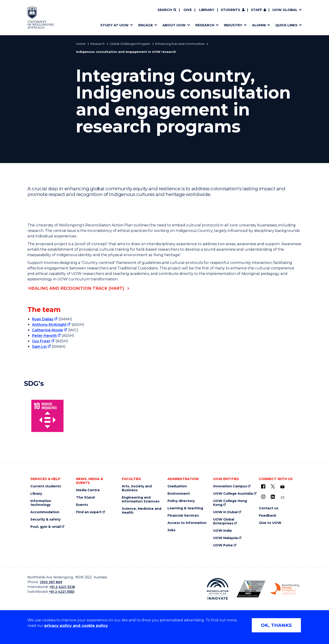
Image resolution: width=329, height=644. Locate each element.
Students (230, 10)
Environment (179, 494)
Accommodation (45, 512)
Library (207, 10)
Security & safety (45, 519)
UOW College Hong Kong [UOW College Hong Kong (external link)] (230, 503)
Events (82, 505)
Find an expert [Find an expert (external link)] (89, 512)
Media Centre (88, 490)
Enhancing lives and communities (180, 44)
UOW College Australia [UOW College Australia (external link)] (233, 494)
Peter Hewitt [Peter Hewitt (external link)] (44, 336)
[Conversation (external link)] (282, 498)
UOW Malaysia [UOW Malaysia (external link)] (226, 538)
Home (81, 44)
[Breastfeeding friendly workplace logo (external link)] (285, 589)
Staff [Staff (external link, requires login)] (256, 10)
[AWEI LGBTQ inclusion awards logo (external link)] (251, 589)
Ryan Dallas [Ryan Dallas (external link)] (43, 319)
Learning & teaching (185, 508)
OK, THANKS (276, 625)
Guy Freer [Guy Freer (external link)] (41, 341)
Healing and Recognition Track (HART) (76, 288)
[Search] (167, 10)
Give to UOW (270, 523)
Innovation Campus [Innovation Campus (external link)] (230, 486)
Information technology (41, 503)
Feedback (268, 516)
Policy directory (181, 501)
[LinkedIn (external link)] (273, 497)
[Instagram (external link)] (263, 497)
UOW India (222, 531)
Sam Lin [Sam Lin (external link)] (39, 347)
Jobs (171, 530)
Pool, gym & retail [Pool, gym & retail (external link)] (46, 527)
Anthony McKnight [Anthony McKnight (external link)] (49, 325)
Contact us (269, 508)
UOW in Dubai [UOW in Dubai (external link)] (225, 512)
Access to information (187, 523)
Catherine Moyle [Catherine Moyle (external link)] (48, 330)
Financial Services (183, 516)
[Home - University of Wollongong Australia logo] (41, 18)
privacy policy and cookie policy (76, 626)
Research (98, 44)
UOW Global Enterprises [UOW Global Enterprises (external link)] (224, 521)
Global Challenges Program (130, 44)
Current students (46, 486)
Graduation (177, 486)
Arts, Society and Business (137, 488)
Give (188, 10)
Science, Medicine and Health (142, 511)
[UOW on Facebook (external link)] (263, 486)
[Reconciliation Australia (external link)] (218, 589)
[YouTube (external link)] (282, 487)
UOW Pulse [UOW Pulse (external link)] (223, 545)
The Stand (85, 498)
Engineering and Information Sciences (141, 499)
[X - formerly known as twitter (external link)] (273, 486)
